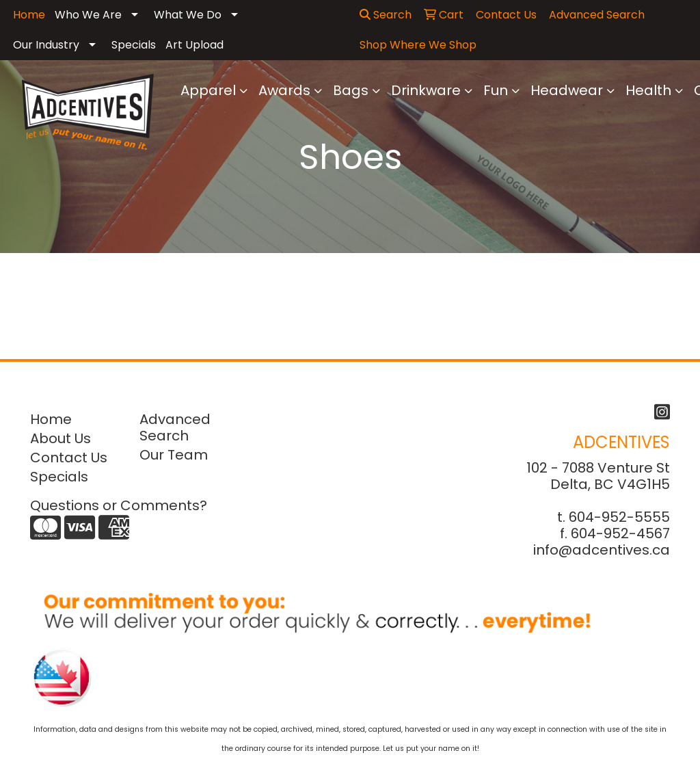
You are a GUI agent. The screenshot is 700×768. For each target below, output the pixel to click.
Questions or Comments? (119, 505)
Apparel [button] (208, 90)
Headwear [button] (567, 90)
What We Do (188, 15)
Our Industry (46, 45)
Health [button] (648, 90)
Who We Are (88, 15)
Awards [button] (284, 90)
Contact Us (69, 458)
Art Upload (194, 45)
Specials (134, 45)
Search (386, 15)
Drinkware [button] (426, 90)
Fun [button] (496, 90)
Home (51, 419)
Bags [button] (351, 90)
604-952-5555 (619, 517)
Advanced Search (175, 427)
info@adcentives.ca (602, 550)
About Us (60, 438)
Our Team (174, 455)
